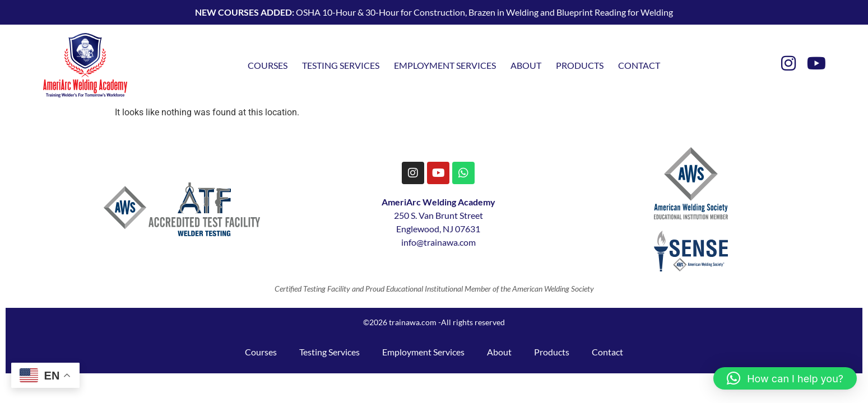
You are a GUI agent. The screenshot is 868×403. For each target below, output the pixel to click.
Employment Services (445, 65)
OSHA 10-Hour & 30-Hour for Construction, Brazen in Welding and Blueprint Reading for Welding (434, 12)
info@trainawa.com (438, 242)
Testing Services (341, 65)
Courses (268, 65)
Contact (639, 65)
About (526, 65)
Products (580, 65)
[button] (785, 378)
